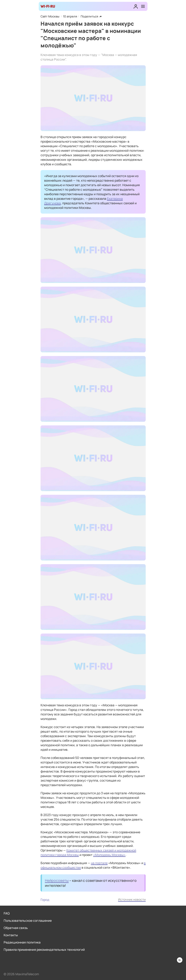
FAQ (7, 913)
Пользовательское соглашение (28, 920)
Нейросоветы (57, 880)
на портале (99, 863)
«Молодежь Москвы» (109, 855)
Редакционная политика (22, 942)
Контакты (11, 935)
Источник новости (132, 899)
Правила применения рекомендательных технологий (44, 950)
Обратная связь (16, 928)
